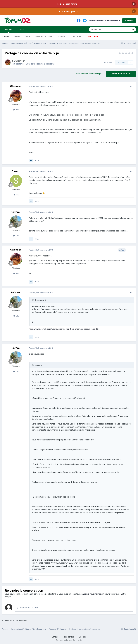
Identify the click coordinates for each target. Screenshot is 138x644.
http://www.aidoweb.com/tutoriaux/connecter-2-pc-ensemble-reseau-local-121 (64, 329)
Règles (17, 36)
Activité (20, 29)
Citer (37, 160)
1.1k (16, 195)
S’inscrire (129, 21)
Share (108, 62)
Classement (62, 36)
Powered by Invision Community (69, 640)
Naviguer (8, 31)
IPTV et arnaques (67, 11)
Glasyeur (20, 61)
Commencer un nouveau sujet (88, 74)
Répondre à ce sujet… (28, 607)
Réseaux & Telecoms (45, 64)
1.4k (16, 236)
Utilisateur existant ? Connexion (105, 21)
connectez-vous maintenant (92, 594)
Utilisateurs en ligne (43, 36)
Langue (56, 637)
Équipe (27, 36)
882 (16, 110)
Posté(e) (41, 86)
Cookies (83, 637)
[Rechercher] (103, 29)
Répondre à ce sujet (121, 74)
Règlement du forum (67, 4)
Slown (15, 171)
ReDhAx (15, 212)
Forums (6, 36)
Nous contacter (69, 637)
